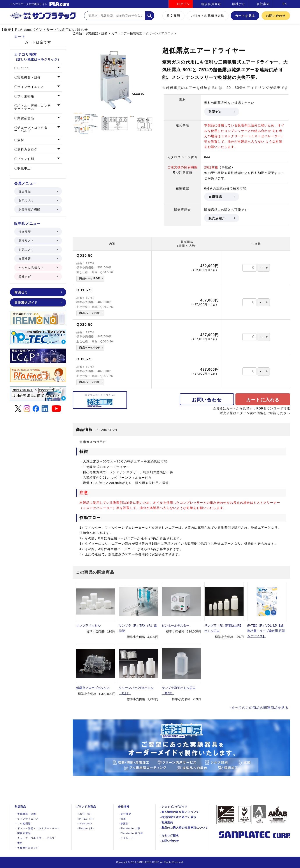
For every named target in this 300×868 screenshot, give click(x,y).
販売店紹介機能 (38, 209)
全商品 (77, 33)
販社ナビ (239, 4)
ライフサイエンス (30, 87)
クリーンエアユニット (161, 33)
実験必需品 (25, 118)
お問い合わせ (276, 16)
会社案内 (263, 4)
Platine (22, 68)
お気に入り (38, 200)
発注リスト (38, 241)
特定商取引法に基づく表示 (179, 817)
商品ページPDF (89, 278)
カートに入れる (263, 400)
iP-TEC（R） (86, 819)
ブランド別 (25, 159)
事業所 (123, 824)
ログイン (183, 4)
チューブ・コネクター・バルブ (31, 129)
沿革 (122, 819)
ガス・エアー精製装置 (127, 33)
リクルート (126, 838)
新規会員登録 (211, 4)
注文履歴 (173, 16)
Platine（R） (86, 828)
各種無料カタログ (27, 848)
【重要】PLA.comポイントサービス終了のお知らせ (44, 30)
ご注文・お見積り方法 (208, 16)
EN (285, 4)
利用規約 (167, 822)
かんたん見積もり (38, 268)
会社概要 (125, 814)
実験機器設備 (25, 814)
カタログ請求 (170, 836)
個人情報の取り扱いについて (180, 812)
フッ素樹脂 (25, 96)
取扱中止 (23, 168)
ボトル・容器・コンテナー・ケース (33, 107)
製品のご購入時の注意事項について (185, 828)
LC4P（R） (85, 814)
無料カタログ (27, 149)
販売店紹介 (222, 218)
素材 (20, 140)
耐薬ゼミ (222, 112)
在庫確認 (222, 197)
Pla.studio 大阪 (129, 828)
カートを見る (245, 16)
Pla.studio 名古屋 (131, 833)
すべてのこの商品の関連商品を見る (260, 708)
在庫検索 (38, 259)
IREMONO (84, 824)
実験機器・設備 (96, 33)
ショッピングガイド (175, 807)
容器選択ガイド (38, 303)
